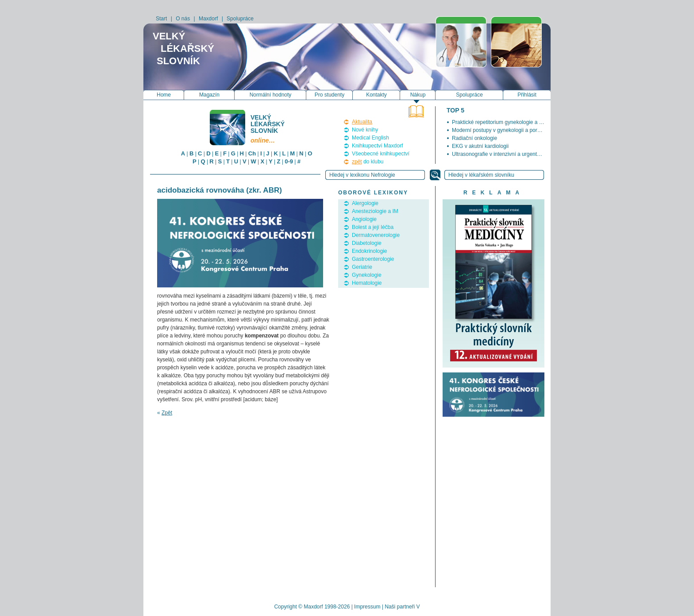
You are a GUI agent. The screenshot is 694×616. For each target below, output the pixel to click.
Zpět (167, 413)
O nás (183, 19)
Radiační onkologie (474, 138)
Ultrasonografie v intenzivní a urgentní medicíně (508, 154)
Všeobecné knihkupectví (381, 154)
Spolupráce (240, 19)
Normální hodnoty (271, 95)
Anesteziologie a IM (375, 211)
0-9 (289, 161)
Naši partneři (400, 607)
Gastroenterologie (373, 259)
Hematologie (367, 283)
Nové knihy (365, 130)
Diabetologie (367, 243)
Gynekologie (367, 275)
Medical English (370, 138)
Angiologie (364, 219)
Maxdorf (208, 19)
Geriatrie (362, 267)
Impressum (367, 607)
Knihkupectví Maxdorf (377, 146)
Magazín (209, 95)
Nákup (418, 95)
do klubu (368, 162)
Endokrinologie (369, 251)
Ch (252, 153)
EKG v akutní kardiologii (480, 146)
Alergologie (365, 203)
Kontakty (376, 95)
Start (161, 19)
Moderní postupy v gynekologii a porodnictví (504, 130)
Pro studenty (330, 95)
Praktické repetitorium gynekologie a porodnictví (508, 122)
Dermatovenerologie (376, 235)
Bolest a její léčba (373, 227)
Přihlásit (527, 95)
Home (164, 95)
